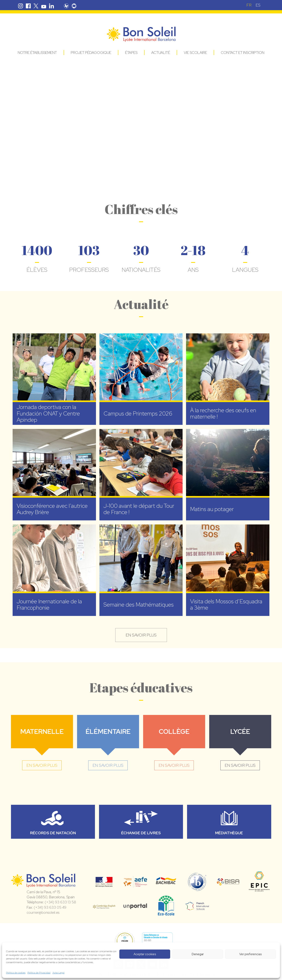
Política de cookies (16, 973)
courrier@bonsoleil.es (43, 912)
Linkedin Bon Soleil (51, 6)
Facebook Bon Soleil (28, 6)
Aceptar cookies (145, 954)
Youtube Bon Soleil (44, 6)
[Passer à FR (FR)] (249, 5)
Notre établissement (37, 53)
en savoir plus (141, 635)
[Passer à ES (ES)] (258, 5)
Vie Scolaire (195, 53)
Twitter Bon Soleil (36, 6)
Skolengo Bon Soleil (74, 6)
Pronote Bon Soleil (66, 6)
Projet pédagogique (91, 53)
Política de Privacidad (39, 973)
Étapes (131, 53)
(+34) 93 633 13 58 (60, 902)
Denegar (198, 954)
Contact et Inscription (243, 53)
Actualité (161, 53)
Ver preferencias (250, 954)
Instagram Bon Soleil (21, 6)
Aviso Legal (58, 973)
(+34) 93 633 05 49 (50, 907)
